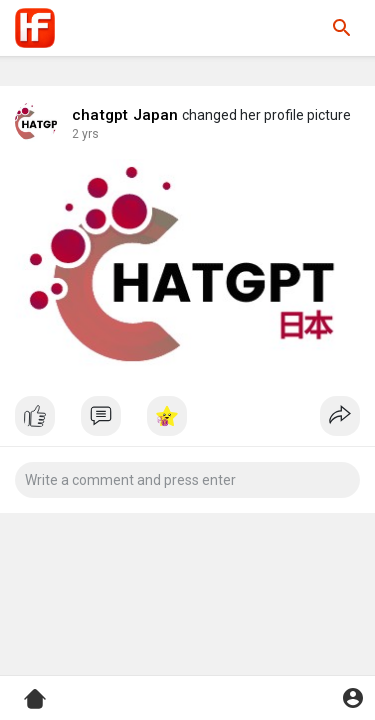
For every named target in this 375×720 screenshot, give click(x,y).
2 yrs (85, 134)
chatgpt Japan (125, 115)
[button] (342, 28)
